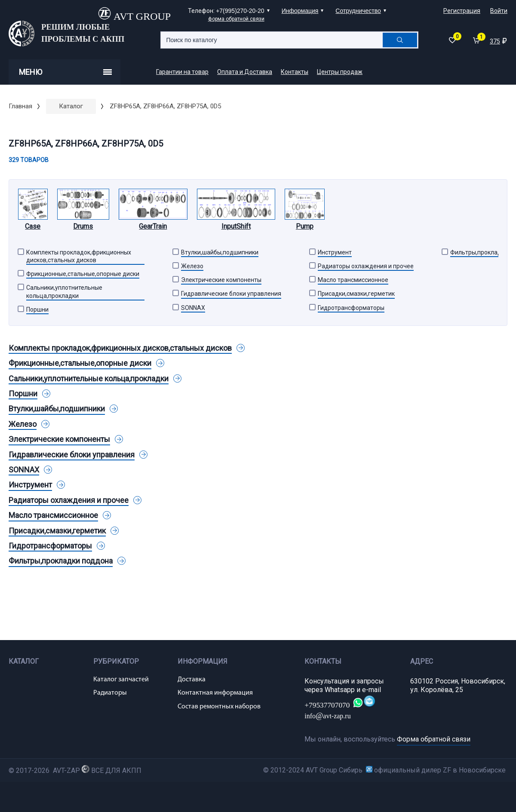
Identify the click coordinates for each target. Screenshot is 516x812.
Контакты (295, 72)
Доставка (192, 680)
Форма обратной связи (434, 739)
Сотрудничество (358, 11)
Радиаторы (110, 693)
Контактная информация (215, 693)
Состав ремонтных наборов (219, 707)
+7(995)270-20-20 (240, 11)
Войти (499, 11)
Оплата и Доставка (245, 72)
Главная (20, 106)
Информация (300, 11)
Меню (65, 72)
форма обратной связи (236, 19)
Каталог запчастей (121, 680)
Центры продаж (340, 72)
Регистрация (462, 11)
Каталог (71, 106)
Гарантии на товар (182, 72)
